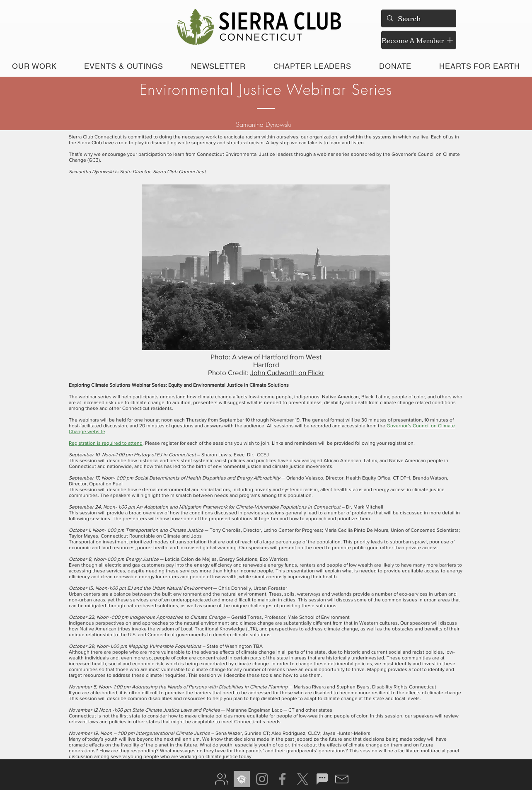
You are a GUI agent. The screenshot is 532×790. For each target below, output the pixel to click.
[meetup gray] (242, 779)
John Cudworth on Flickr (287, 372)
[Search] (418, 18)
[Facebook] (282, 779)
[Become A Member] (419, 40)
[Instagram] (262, 779)
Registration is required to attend (106, 443)
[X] (303, 779)
